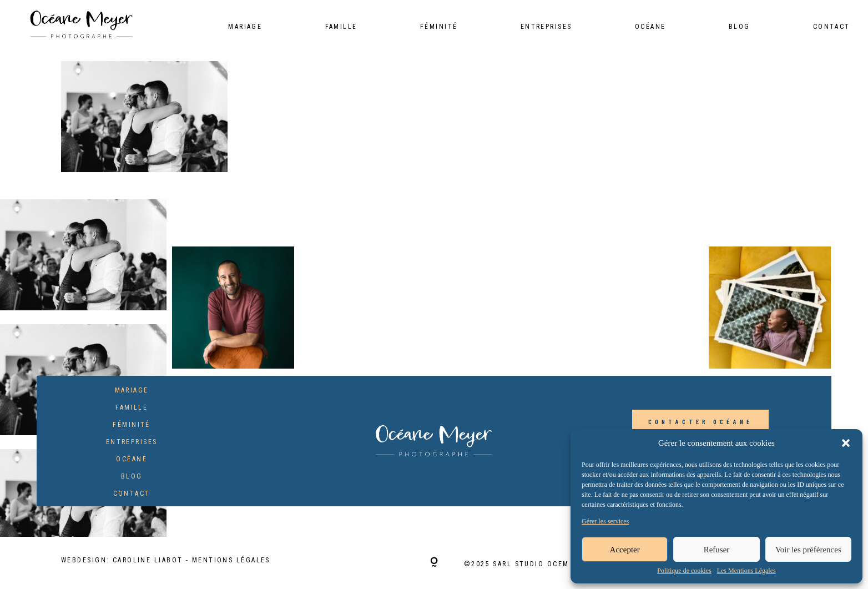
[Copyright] (434, 563)
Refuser (717, 550)
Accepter (625, 550)
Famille (341, 27)
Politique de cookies (684, 571)
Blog (740, 27)
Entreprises (546, 27)
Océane (650, 27)
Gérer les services (605, 522)
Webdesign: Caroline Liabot (123, 560)
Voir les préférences (808, 550)
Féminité (439, 27)
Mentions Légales (231, 560)
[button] (846, 443)
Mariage (245, 27)
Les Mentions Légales (746, 571)
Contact (832, 27)
